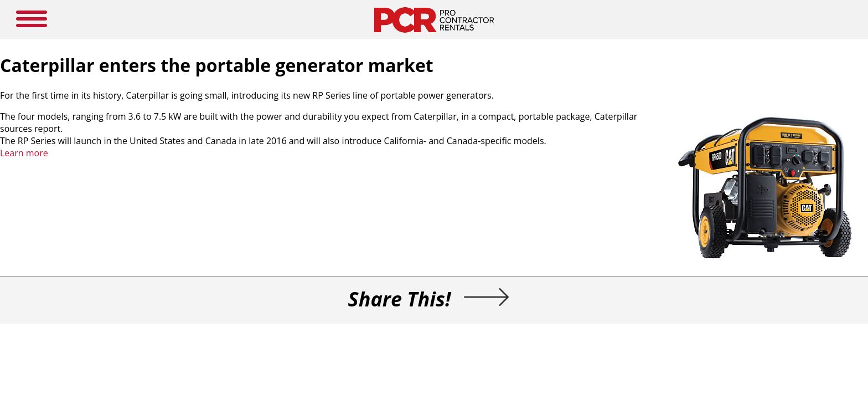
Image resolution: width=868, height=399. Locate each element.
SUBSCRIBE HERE (522, 19)
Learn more (203, 171)
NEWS (411, 19)
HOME (240, 19)
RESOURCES (457, 19)
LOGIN (578, 19)
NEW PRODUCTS (294, 19)
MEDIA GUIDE (362, 19)
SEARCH (739, 18)
